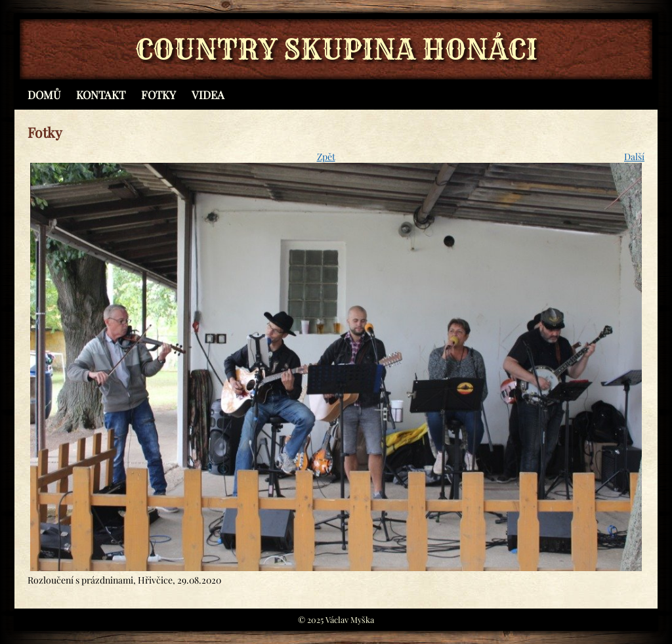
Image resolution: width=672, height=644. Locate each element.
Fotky (158, 95)
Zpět (326, 157)
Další (634, 157)
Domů (44, 95)
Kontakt (101, 95)
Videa (208, 95)
